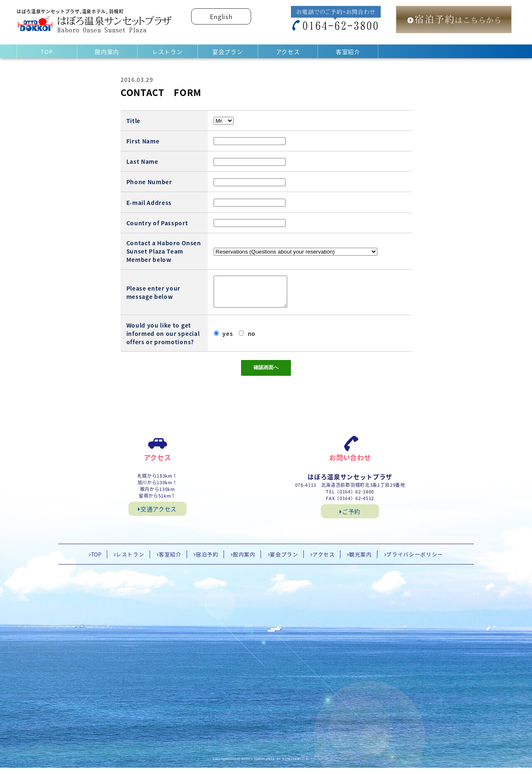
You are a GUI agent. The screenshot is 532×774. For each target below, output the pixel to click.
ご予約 (350, 518)
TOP (47, 52)
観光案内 (361, 561)
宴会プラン (228, 52)
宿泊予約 (207, 561)
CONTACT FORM (161, 92)
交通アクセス (157, 515)
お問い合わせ (350, 463)
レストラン (167, 52)
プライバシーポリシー (415, 561)
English (221, 17)
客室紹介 (348, 52)
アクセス (288, 52)
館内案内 (107, 52)
